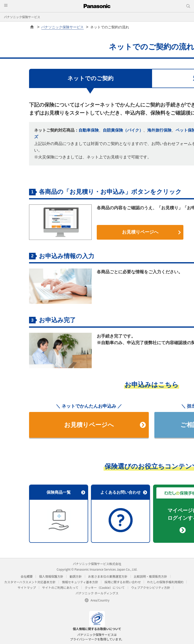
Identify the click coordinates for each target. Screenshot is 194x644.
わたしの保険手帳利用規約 (165, 582)
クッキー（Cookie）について (105, 587)
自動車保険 (89, 130)
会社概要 (27, 576)
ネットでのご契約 (90, 78)
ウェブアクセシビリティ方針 (151, 587)
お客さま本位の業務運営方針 (108, 576)
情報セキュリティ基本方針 (80, 582)
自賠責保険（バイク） (123, 130)
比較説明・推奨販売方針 (151, 576)
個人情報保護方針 (51, 576)
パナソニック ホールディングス (97, 593)
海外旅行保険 (159, 130)
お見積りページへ (152, 232)
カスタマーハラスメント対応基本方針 (30, 582)
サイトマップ (27, 587)
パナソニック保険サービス (22, 17)
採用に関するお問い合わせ (123, 582)
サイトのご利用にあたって (60, 587)
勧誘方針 (76, 576)
